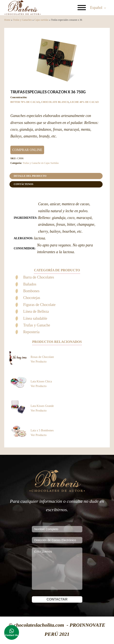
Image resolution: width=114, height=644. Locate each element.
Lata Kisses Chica (41, 381)
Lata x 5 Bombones (42, 430)
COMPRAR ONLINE (27, 150)
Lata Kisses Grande (42, 406)
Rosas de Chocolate (42, 357)
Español (96, 8)
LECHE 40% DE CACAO (84, 102)
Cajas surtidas (41, 20)
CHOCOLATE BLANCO (55, 102)
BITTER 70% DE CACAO (25, 102)
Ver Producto (39, 361)
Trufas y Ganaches (22, 20)
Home (7, 20)
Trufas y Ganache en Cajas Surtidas (41, 163)
